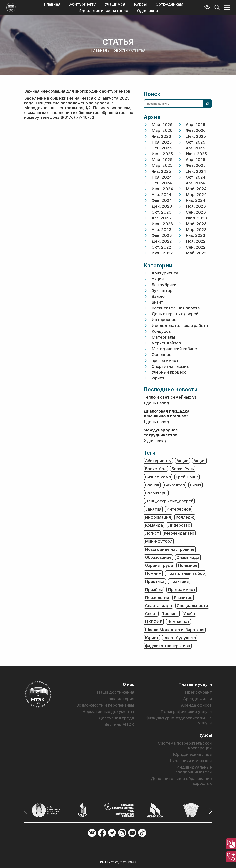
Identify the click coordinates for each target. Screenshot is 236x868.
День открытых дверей (175, 314)
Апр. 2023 (161, 230)
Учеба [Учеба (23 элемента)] (189, 614)
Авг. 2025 (195, 148)
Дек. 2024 (196, 171)
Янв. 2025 (161, 171)
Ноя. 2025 (162, 142)
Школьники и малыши (190, 761)
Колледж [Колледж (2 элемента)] (185, 517)
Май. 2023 (196, 224)
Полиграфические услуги (186, 712)
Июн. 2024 (162, 189)
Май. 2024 (196, 189)
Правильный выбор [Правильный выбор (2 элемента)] (186, 573)
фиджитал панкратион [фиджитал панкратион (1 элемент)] (168, 646)
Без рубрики (164, 285)
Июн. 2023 (162, 224)
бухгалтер (162, 291)
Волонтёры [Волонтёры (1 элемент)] (156, 493)
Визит (157, 302)
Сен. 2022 (196, 247)
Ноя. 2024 (162, 177)
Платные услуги (195, 684)
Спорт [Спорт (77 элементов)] (151, 614)
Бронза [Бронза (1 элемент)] (152, 485)
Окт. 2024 (196, 177)
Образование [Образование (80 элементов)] (158, 557)
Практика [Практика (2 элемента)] (179, 581)
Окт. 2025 (196, 142)
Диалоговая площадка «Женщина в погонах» (167, 414)
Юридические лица (192, 754)
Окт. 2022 (161, 247)
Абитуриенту (83, 4)
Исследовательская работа (180, 326)
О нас (128, 684)
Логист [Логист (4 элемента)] (152, 533)
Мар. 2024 (196, 195)
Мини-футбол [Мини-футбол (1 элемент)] (159, 541)
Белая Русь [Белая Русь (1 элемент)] (183, 469)
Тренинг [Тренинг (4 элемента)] (170, 614)
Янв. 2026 (161, 136)
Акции (158, 279)
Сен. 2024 (162, 183)
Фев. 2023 (162, 235)
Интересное (164, 320)
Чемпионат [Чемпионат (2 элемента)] (178, 622)
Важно (158, 296)
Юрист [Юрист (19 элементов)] (152, 638)
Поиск (152, 94)
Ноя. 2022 (196, 241)
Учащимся (115, 4)
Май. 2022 (196, 253)
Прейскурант (198, 692)
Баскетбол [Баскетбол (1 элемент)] (156, 469)
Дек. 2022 (162, 241)
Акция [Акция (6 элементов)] (199, 461)
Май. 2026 (162, 125)
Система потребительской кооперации (185, 746)
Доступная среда (116, 718)
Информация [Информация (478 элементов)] (158, 517)
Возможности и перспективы (105, 705)
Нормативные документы (108, 712)
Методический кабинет (175, 349)
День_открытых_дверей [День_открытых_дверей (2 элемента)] (169, 501)
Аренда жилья (198, 699)
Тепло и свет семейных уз (170, 397)
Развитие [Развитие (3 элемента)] (183, 598)
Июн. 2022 (162, 253)
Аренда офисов (196, 705)
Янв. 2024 (196, 200)
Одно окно (148, 11)
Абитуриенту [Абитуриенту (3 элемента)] (158, 461)
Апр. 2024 (161, 195)
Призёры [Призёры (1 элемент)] (154, 590)
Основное (161, 355)
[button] (209, 811)
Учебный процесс (169, 372)
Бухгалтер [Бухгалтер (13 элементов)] (175, 485)
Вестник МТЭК (119, 724)
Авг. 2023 (161, 218)
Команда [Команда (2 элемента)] (154, 525)
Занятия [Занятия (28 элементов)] (153, 509)
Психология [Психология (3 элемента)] (157, 598)
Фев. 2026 (196, 130)
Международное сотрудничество (161, 432)
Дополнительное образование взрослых (181, 781)
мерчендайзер (166, 343)
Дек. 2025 (196, 136)
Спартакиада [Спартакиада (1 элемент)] (158, 606)
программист (165, 361)
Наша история (120, 699)
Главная (52, 4)
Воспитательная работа (176, 308)
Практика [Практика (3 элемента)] (155, 581)
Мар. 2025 (162, 165)
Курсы (140, 4)
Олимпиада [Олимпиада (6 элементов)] (188, 557)
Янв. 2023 (196, 235)
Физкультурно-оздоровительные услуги (179, 720)
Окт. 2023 (161, 212)
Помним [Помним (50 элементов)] (153, 573)
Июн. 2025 (196, 154)
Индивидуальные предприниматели (194, 770)
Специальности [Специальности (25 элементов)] (192, 606)
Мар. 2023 (196, 230)
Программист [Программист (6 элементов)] (182, 590)
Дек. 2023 (162, 206)
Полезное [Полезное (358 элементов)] (188, 565)
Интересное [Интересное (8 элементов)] (179, 509)
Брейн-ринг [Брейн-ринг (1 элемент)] (187, 477)
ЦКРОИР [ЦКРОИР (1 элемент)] (154, 622)
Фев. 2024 (162, 200)
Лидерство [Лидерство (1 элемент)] (179, 525)
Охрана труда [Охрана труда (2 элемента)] (159, 565)
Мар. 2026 (162, 130)
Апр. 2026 (196, 125)
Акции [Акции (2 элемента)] (182, 461)
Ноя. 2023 (196, 206)
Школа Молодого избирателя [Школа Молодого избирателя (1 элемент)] (175, 630)
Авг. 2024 (195, 183)
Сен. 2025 (162, 148)
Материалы (163, 337)
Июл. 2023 (196, 218)
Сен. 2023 (196, 212)
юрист (158, 378)
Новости (119, 50)
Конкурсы (162, 331)
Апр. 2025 (196, 160)
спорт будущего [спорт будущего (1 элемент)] (180, 638)
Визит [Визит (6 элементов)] (196, 485)
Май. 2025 (162, 160)
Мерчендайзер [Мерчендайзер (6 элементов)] (179, 533)
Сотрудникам (169, 4)
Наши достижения (116, 692)
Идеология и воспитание (103, 11)
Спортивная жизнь (170, 366)
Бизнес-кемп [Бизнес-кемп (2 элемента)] (158, 477)
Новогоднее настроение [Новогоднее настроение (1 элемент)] (170, 549)
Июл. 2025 (162, 154)
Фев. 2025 (196, 165)
